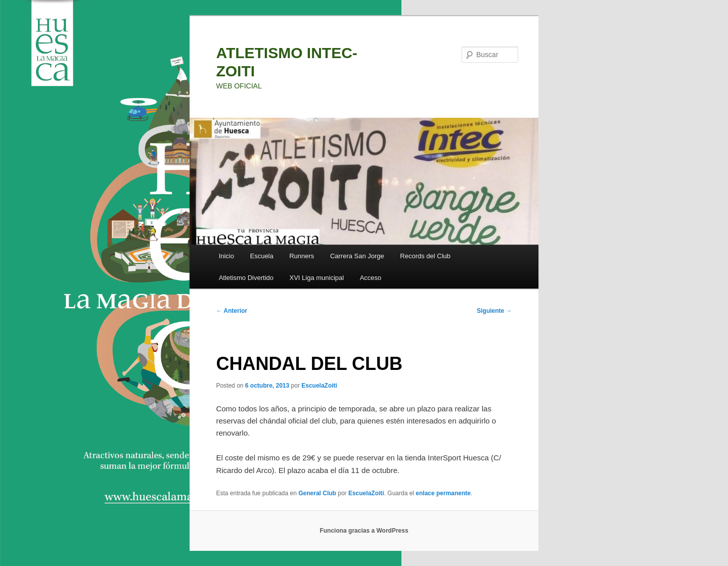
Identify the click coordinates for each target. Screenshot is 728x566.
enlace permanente (443, 493)
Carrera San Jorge (357, 256)
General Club (317, 493)
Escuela (261, 256)
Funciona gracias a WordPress (364, 531)
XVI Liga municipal (317, 278)
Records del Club (425, 256)
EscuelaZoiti (319, 386)
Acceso (371, 278)
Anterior (232, 311)
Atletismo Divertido (246, 278)
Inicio (226, 256)
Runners (302, 256)
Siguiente (494, 311)
